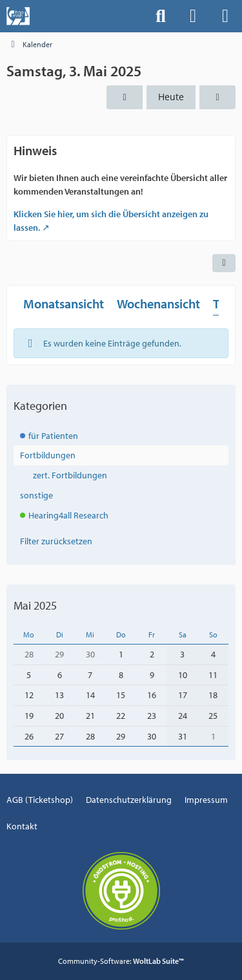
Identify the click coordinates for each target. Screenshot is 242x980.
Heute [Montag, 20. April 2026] (171, 97)
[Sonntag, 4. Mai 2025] (217, 97)
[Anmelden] (193, 16)
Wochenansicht (158, 304)
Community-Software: (121, 961)
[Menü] (225, 16)
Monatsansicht (64, 304)
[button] (224, 263)
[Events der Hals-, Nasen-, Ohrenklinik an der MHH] (18, 16)
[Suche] (161, 16)
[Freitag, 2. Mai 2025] (125, 97)
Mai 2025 (35, 605)
